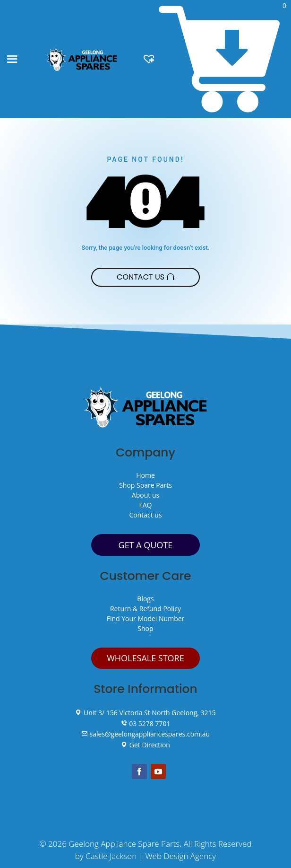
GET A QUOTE (146, 545)
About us (145, 495)
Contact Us (141, 277)
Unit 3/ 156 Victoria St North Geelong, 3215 (145, 713)
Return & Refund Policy (145, 609)
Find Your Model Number (146, 618)
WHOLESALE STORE (145, 658)
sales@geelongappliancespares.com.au (145, 734)
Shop (145, 628)
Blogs (145, 599)
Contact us (145, 515)
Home (145, 475)
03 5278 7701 (146, 723)
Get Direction (145, 745)
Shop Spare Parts (145, 485)
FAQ (146, 505)
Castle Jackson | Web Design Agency (151, 856)
